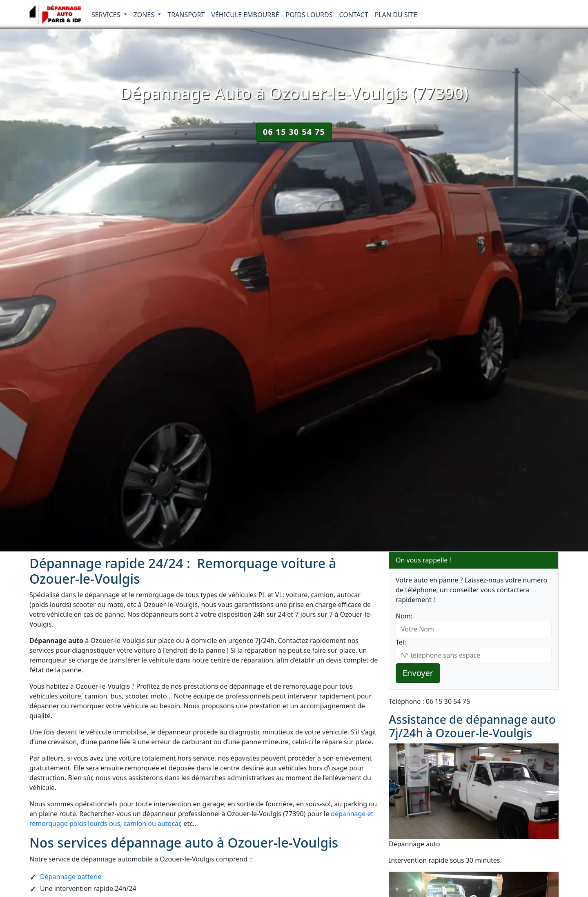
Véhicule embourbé (245, 15)
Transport (186, 15)
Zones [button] (145, 15)
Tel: (401, 642)
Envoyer (418, 673)
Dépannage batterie (71, 877)
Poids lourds (309, 15)
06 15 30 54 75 (294, 132)
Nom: (404, 616)
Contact (354, 15)
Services (107, 15)
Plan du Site (396, 15)
